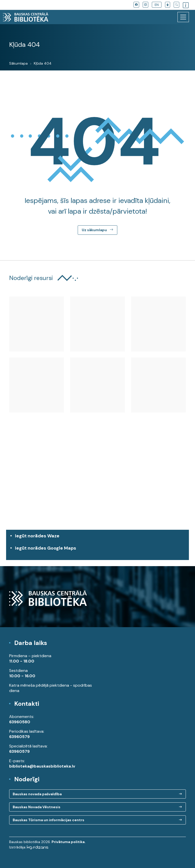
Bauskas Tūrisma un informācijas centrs (48, 820)
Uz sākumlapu (97, 230)
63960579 (19, 737)
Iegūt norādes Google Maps (99, 551)
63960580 (20, 722)
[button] (168, 5)
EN (157, 5)
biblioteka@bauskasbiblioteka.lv (42, 766)
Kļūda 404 (43, 63)
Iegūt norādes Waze (37, 536)
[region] (97, 483)
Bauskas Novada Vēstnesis (37, 807)
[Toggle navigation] (183, 17)
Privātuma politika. (69, 842)
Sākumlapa (18, 63)
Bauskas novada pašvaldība (37, 794)
